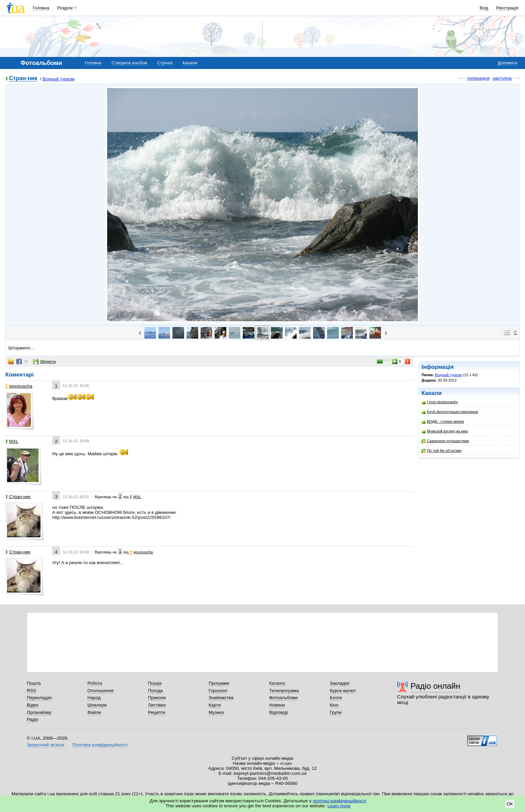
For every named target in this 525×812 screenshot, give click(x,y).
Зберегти (45, 361)
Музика (216, 712)
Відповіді (279, 712)
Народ (94, 698)
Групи (336, 712)
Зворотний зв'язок (46, 745)
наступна (502, 78)
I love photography (440, 402)
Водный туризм (59, 79)
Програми (219, 683)
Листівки (157, 705)
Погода (155, 691)
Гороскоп (218, 691)
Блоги (336, 698)
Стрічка (165, 63)
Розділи (65, 8)
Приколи (157, 698)
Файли (94, 712)
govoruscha (19, 386)
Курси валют (343, 691)
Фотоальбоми (283, 698)
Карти (215, 705)
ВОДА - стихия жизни (443, 422)
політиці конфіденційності (340, 801)
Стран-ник (23, 79)
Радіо (32, 719)
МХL (12, 441)
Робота (95, 683)
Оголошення (100, 691)
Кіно (334, 705)
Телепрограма (284, 691)
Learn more (339, 806)
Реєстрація (507, 8)
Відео (33, 705)
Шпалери (97, 705)
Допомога (507, 63)
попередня (478, 78)
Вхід (484, 8)
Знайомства (221, 698)
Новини (277, 705)
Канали (190, 63)
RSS (31, 691)
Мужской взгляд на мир (445, 431)
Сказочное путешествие (445, 441)
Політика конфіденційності (100, 745)
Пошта (34, 683)
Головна (41, 8)
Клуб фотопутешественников (450, 412)
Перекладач (39, 698)
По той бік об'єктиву (442, 451)
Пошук (155, 683)
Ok (510, 804)
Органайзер (39, 712)
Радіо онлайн (435, 686)
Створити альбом (129, 63)
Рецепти (157, 712)
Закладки (340, 683)
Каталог (277, 683)
